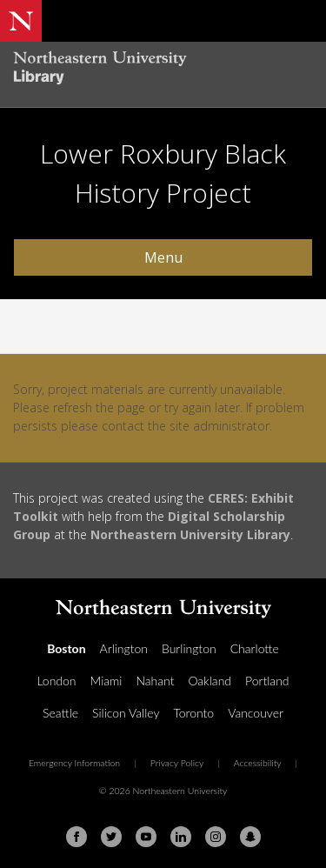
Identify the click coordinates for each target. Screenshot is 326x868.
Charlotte (255, 648)
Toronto (193, 713)
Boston (66, 648)
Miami (106, 681)
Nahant (155, 681)
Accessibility (258, 763)
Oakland (210, 681)
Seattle (60, 713)
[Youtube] (146, 837)
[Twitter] (111, 837)
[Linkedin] (181, 837)
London (56, 681)
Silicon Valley (126, 713)
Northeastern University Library (190, 534)
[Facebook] (77, 837)
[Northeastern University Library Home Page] (163, 70)
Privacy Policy (177, 763)
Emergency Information (74, 763)
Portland (267, 681)
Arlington (124, 648)
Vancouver (256, 713)
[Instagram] (216, 837)
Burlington (189, 648)
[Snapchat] (250, 837)
